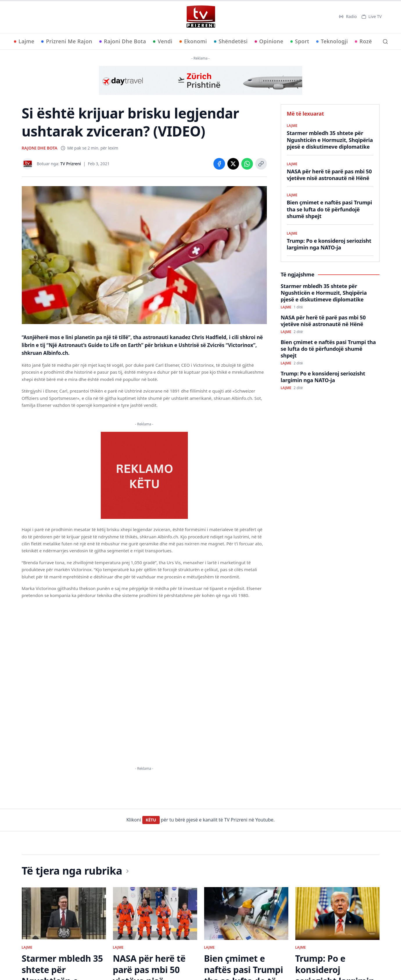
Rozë (363, 41)
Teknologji (332, 41)
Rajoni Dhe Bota (123, 41)
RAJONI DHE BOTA (40, 148)
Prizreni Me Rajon (67, 41)
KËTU (151, 820)
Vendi (163, 41)
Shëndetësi (231, 41)
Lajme (24, 41)
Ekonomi (193, 41)
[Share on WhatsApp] (247, 164)
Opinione (269, 41)
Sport (300, 41)
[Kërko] (385, 42)
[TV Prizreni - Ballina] (201, 17)
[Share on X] (233, 164)
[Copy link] (261, 164)
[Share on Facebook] (219, 164)
